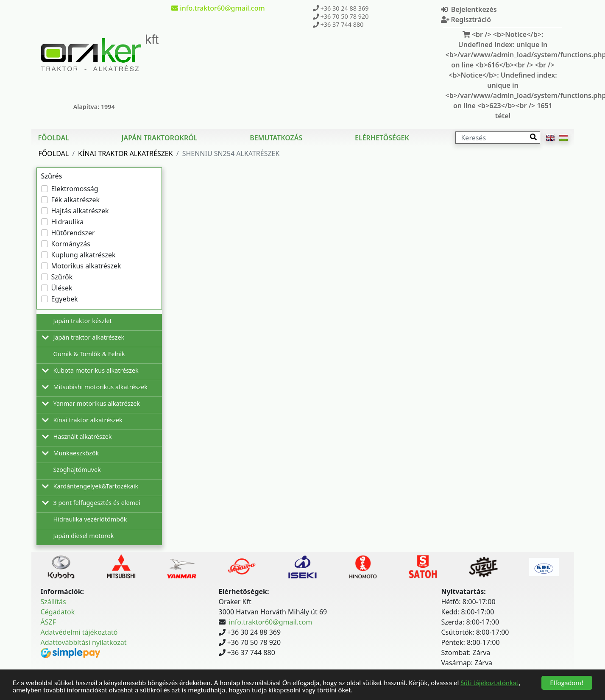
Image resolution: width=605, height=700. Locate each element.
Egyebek (65, 299)
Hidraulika (68, 222)
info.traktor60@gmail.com (270, 622)
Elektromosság (75, 189)
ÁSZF (48, 622)
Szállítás (53, 602)
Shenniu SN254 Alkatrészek (231, 153)
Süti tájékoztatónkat (489, 683)
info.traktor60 (218, 8)
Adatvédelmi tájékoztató (79, 632)
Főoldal (54, 138)
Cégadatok (58, 612)
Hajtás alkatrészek (80, 211)
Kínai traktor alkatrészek (125, 153)
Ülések (62, 288)
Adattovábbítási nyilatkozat (84, 642)
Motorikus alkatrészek (86, 266)
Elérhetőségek (382, 138)
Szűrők (62, 277)
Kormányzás (71, 244)
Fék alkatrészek (76, 200)
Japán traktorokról (160, 138)
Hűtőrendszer (73, 233)
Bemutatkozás (276, 138)
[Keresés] (498, 138)
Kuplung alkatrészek (84, 255)
